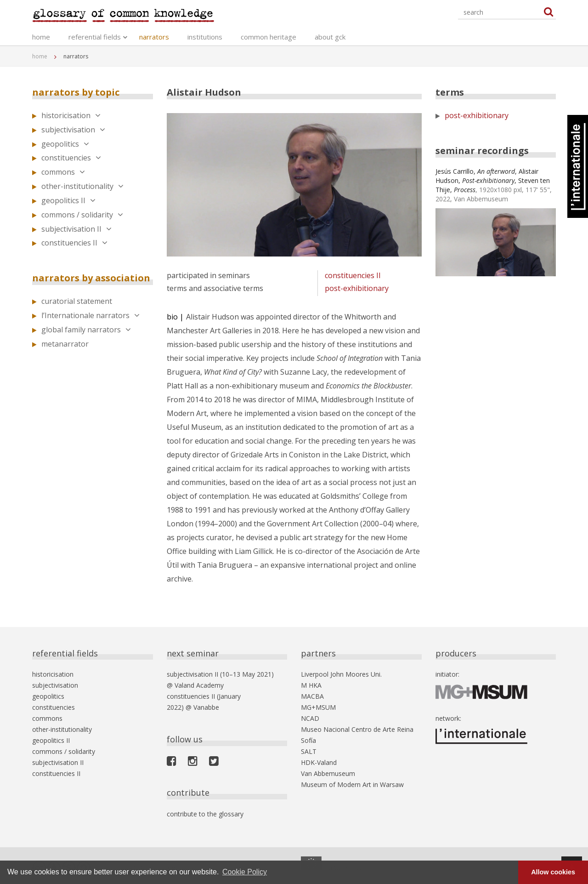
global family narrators (86, 330)
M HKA (311, 685)
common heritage (269, 37)
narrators (154, 37)
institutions (205, 37)
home (41, 37)
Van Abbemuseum (328, 773)
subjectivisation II (76, 229)
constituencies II (74, 243)
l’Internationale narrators (90, 315)
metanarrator (65, 344)
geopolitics (65, 144)
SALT (309, 751)
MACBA (312, 696)
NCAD (310, 718)
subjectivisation (73, 130)
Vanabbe (206, 707)
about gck (330, 37)
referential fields (95, 37)
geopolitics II (68, 200)
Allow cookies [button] (553, 872)
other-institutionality (82, 186)
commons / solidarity (82, 215)
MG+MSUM (318, 707)
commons (63, 172)
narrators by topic (76, 92)
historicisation (71, 115)
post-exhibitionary (357, 288)
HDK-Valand (319, 762)
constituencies (71, 158)
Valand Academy (199, 685)
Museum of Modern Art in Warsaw (352, 784)
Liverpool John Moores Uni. (341, 674)
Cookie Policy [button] (245, 872)
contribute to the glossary (205, 814)
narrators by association (91, 278)
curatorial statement (77, 301)
